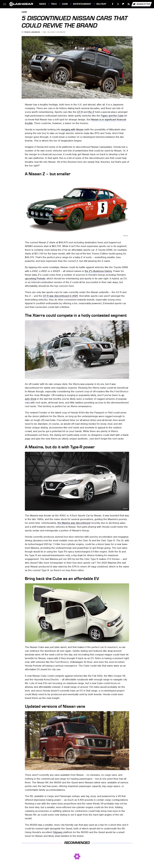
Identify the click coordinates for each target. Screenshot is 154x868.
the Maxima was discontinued (74, 523)
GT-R (80, 112)
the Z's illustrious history (98, 271)
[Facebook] (113, 4)
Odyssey (58, 832)
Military (101, 4)
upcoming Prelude (35, 278)
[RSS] (129, 4)
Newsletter (141, 4)
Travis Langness (32, 32)
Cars (65, 4)
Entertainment (82, 4)
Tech (54, 4)
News (43, 4)
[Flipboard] (123, 4)
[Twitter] (118, 4)
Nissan (129, 97)
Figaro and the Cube (112, 116)
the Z (91, 112)
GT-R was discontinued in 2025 (60, 296)
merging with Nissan (72, 129)
